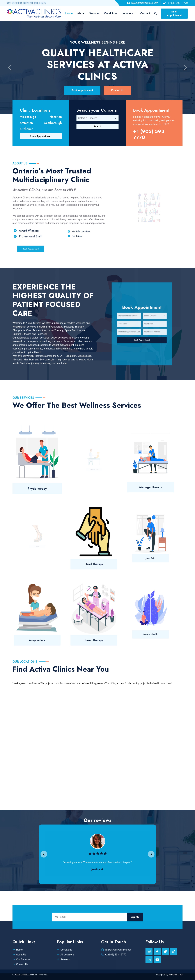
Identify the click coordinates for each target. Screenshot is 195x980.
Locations (128, 13)
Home (69, 13)
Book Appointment (174, 13)
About (81, 13)
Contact (145, 13)
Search (97, 126)
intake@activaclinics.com (143, 3)
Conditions (111, 13)
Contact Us (117, 90)
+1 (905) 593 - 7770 (175, 3)
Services (94, 13)
